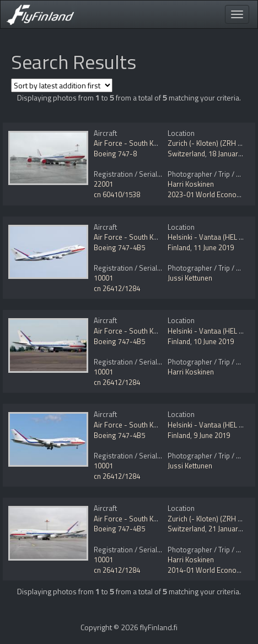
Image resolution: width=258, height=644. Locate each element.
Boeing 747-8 (115, 154)
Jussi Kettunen (190, 278)
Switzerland (186, 154)
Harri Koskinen (191, 184)
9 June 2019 (212, 435)
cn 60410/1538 (117, 194)
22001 (103, 184)
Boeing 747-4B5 (119, 247)
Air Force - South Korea (131, 143)
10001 (103, 278)
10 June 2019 (214, 341)
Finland (179, 247)
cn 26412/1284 (117, 288)
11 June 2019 (214, 247)
